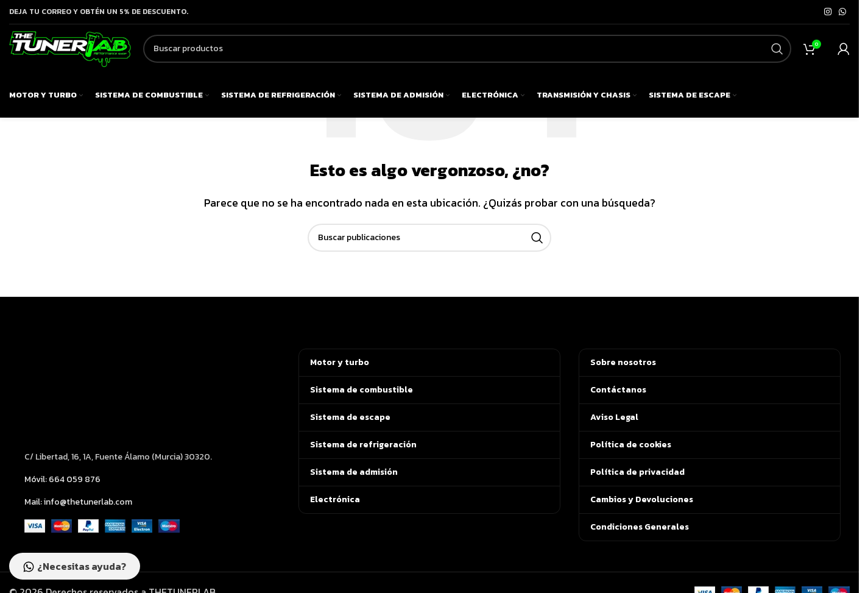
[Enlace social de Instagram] (828, 12)
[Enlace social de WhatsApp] (842, 12)
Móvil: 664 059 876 (62, 479)
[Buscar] (467, 57)
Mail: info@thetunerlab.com (78, 502)
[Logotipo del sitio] (70, 55)
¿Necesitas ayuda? (78, 565)
